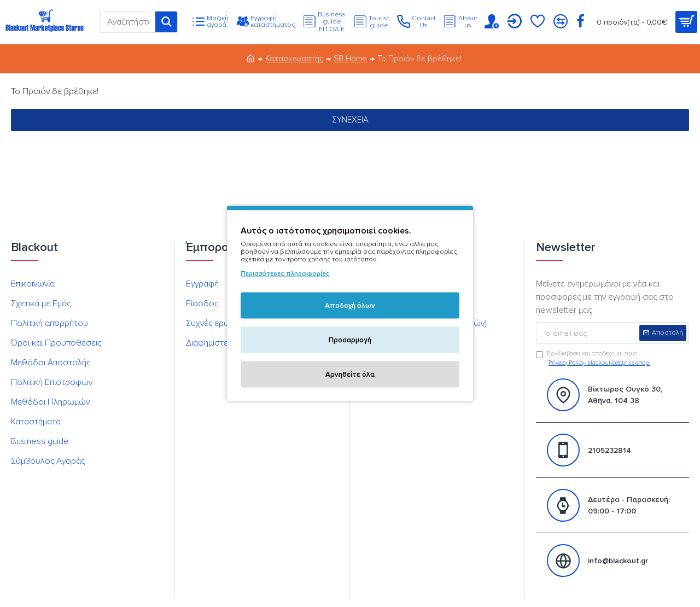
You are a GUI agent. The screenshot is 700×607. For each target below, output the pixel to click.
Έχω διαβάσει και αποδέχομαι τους (594, 359)
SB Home (350, 59)
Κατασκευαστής (294, 59)
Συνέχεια (350, 120)
